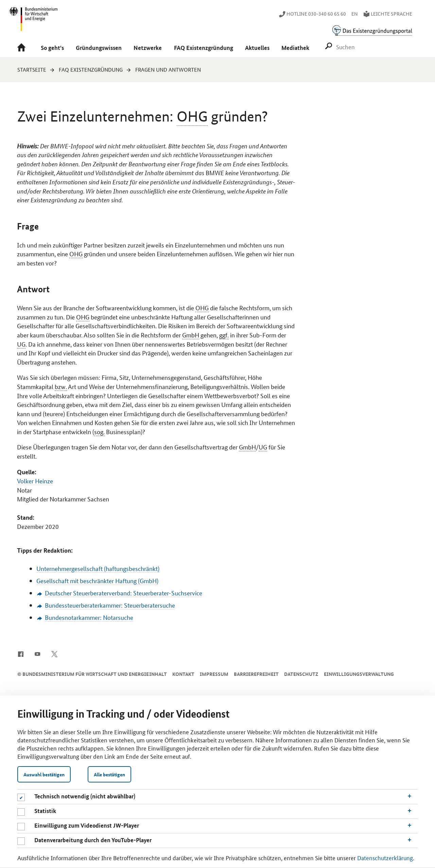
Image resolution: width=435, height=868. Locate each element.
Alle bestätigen (109, 774)
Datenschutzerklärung (385, 857)
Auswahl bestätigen (44, 774)
